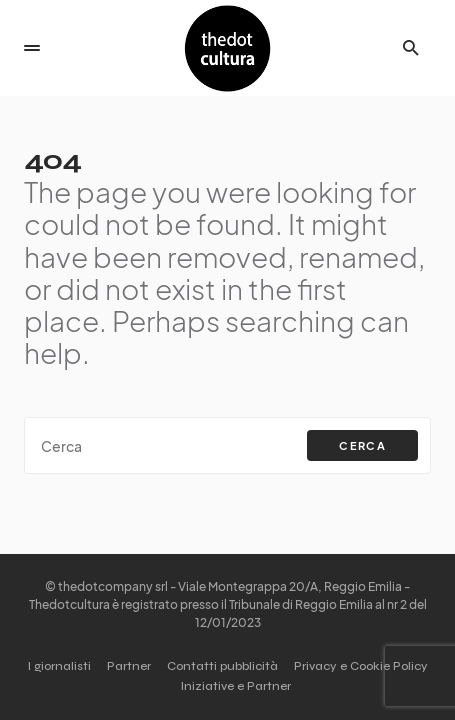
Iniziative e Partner (236, 686)
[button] (32, 48)
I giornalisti (59, 666)
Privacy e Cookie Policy (361, 666)
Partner (129, 666)
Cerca (362, 445)
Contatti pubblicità (222, 666)
